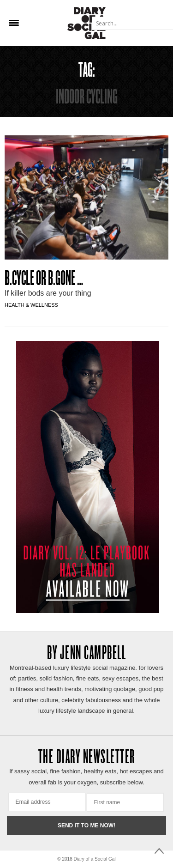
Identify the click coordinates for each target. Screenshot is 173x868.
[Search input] (132, 23)
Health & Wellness (31, 305)
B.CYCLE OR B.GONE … (44, 279)
